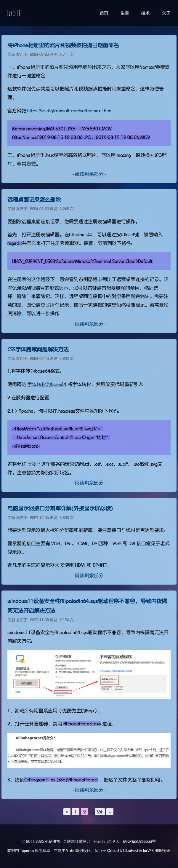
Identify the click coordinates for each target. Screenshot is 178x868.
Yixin (70, 851)
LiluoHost (131, 851)
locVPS (148, 851)
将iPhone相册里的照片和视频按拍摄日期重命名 (63, 45)
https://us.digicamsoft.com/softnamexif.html (70, 111)
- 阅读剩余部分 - (89, 174)
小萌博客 (52, 841)
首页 (104, 13)
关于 (166, 13)
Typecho (27, 851)
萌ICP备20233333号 (139, 841)
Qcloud (113, 851)
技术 (145, 13)
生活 (125, 13)
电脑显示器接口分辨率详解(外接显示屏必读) (60, 508)
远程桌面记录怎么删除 (34, 200)
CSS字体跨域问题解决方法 (38, 350)
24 (100, 812)
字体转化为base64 (47, 384)
